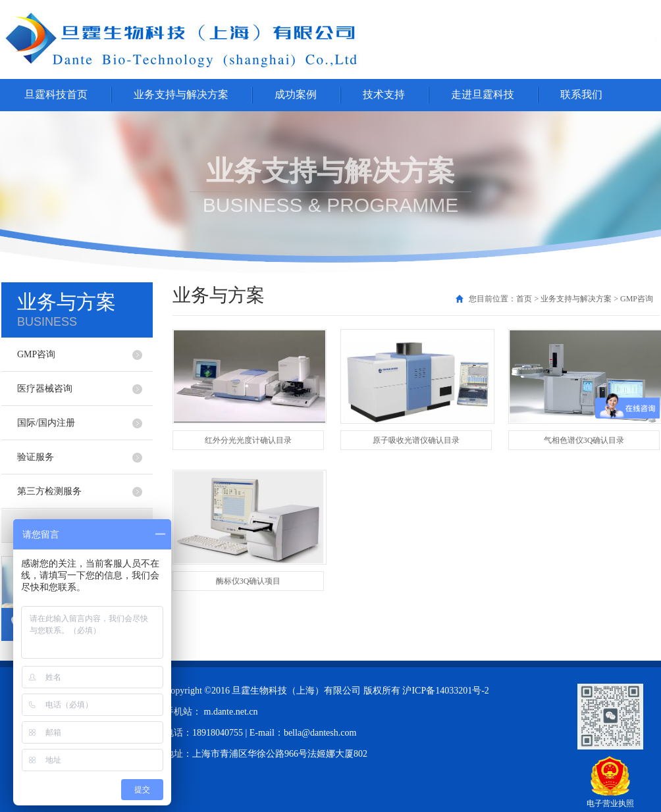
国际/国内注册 (46, 423)
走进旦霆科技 (483, 94)
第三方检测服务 (49, 491)
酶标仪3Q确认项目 (249, 581)
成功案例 (296, 94)
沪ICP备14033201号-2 (445, 691)
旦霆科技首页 (56, 94)
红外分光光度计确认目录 (248, 440)
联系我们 (581, 94)
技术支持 (384, 94)
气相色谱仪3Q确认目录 (584, 440)
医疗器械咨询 (45, 389)
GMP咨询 (36, 354)
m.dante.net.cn (231, 712)
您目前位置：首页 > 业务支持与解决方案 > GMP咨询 (561, 299)
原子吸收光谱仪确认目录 (416, 440)
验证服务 (36, 457)
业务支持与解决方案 (181, 94)
